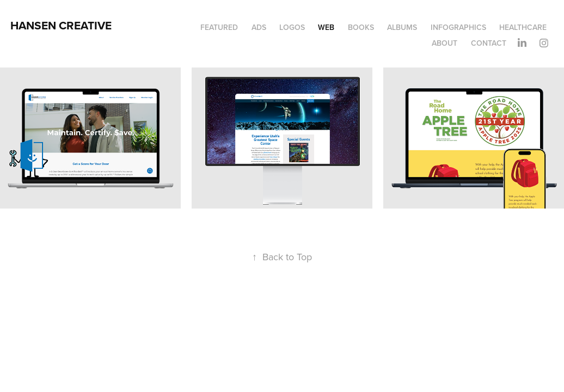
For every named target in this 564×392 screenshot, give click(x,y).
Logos (292, 27)
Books (361, 27)
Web (326, 27)
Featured (219, 27)
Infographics (458, 27)
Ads (259, 27)
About (445, 43)
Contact (489, 43)
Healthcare (523, 27)
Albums (402, 27)
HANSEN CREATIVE (61, 25)
